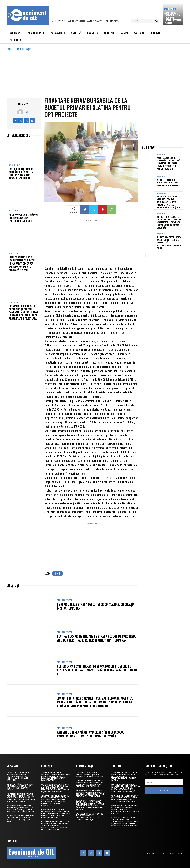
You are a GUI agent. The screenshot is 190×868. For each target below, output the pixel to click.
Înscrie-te (164, 790)
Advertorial (170, 9)
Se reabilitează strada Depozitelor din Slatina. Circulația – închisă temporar (97, 606)
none (58, 574)
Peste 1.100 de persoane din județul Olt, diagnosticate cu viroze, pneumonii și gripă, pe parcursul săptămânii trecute (21, 809)
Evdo (27, 112)
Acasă (10, 49)
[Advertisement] (95, 73)
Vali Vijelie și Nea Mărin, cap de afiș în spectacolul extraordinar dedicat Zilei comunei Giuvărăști (91, 734)
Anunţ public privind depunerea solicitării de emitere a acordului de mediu (173, 18)
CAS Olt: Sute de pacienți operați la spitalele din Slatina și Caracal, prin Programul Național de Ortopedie (18, 776)
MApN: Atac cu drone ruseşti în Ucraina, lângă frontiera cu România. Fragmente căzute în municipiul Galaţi (168, 163)
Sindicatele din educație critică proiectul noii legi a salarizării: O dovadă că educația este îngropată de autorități (169, 222)
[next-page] (149, 255)
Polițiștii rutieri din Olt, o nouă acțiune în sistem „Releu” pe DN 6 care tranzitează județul (23, 173)
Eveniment (15, 165)
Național (14, 211)
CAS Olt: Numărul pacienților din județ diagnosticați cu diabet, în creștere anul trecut (20, 787)
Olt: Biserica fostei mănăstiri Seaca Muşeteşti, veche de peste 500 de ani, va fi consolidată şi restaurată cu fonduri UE (97, 670)
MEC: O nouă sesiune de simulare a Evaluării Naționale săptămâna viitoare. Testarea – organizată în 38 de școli (168, 202)
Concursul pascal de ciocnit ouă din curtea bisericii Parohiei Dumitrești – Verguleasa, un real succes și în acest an (125, 810)
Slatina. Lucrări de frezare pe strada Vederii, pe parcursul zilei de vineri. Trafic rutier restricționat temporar (97, 638)
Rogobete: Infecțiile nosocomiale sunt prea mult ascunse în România (168, 183)
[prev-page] (144, 255)
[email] (164, 782)
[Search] (156, 21)
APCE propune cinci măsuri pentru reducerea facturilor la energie (23, 218)
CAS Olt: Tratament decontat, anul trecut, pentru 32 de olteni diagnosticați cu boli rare (20, 819)
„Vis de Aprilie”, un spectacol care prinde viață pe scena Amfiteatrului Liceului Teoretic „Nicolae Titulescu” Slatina (124, 776)
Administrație (24, 49)
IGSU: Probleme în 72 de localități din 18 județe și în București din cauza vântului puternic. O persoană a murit (22, 263)
